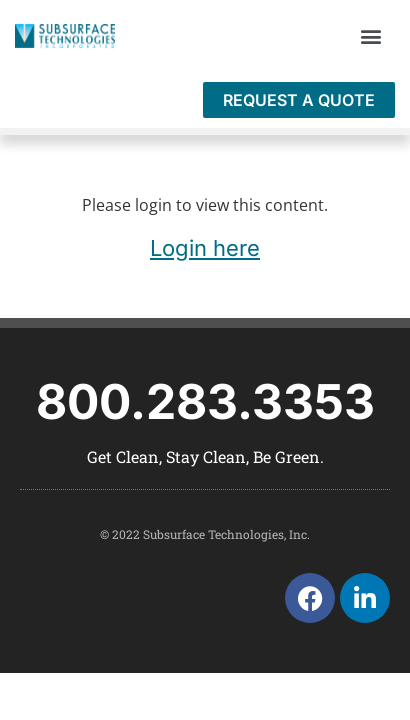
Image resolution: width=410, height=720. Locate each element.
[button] (370, 36)
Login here (205, 248)
